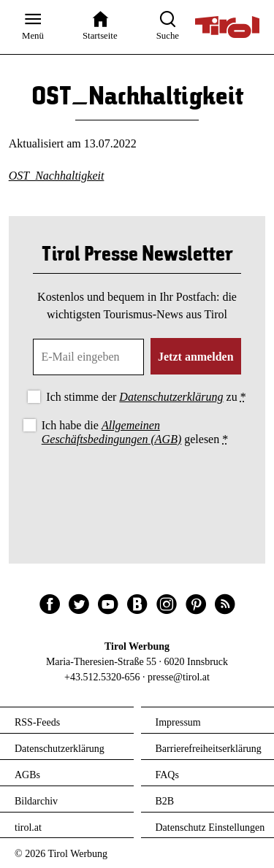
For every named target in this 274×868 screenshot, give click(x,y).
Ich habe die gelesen (135, 432)
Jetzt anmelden (196, 357)
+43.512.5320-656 (102, 677)
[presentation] (137, 489)
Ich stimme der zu (146, 397)
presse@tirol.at (179, 677)
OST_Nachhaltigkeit (57, 176)
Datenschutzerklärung (171, 397)
